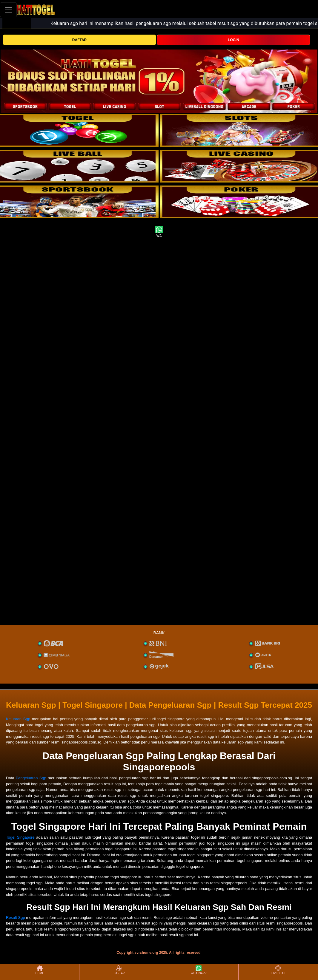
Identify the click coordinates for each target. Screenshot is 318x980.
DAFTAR (79, 40)
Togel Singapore (20, 837)
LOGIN (233, 40)
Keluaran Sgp (18, 719)
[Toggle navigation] (8, 10)
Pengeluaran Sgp (31, 778)
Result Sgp (16, 918)
